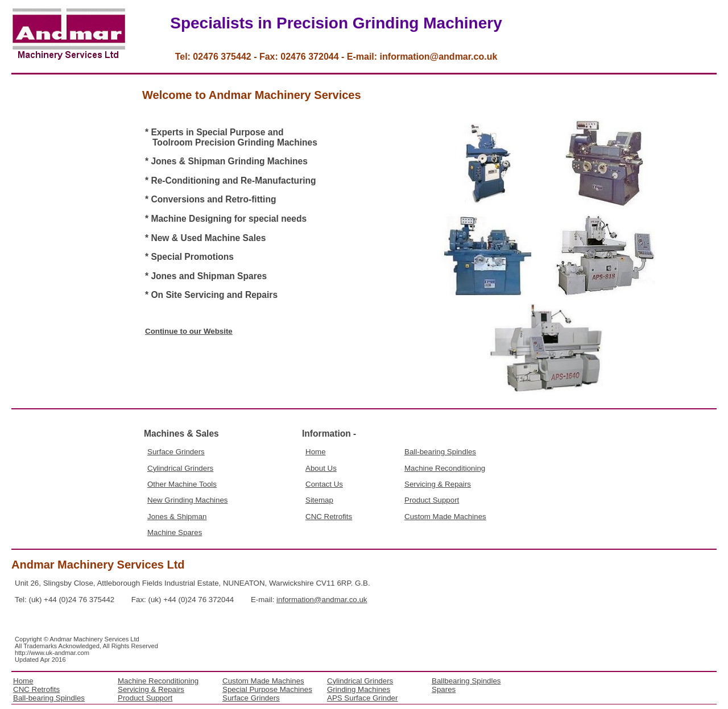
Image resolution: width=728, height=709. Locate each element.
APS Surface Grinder (362, 698)
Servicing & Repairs (438, 484)
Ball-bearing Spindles (440, 452)
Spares (444, 689)
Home (316, 452)
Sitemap (319, 500)
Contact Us (324, 484)
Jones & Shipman (177, 517)
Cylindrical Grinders (180, 468)
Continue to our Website (189, 331)
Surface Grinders (176, 452)
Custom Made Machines (445, 517)
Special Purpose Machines (267, 689)
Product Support (432, 500)
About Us (321, 468)
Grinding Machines (359, 689)
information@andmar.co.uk (322, 600)
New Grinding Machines (188, 500)
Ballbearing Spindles (466, 681)
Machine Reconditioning (445, 468)
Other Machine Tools (182, 484)
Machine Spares (175, 532)
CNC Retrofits (329, 517)
